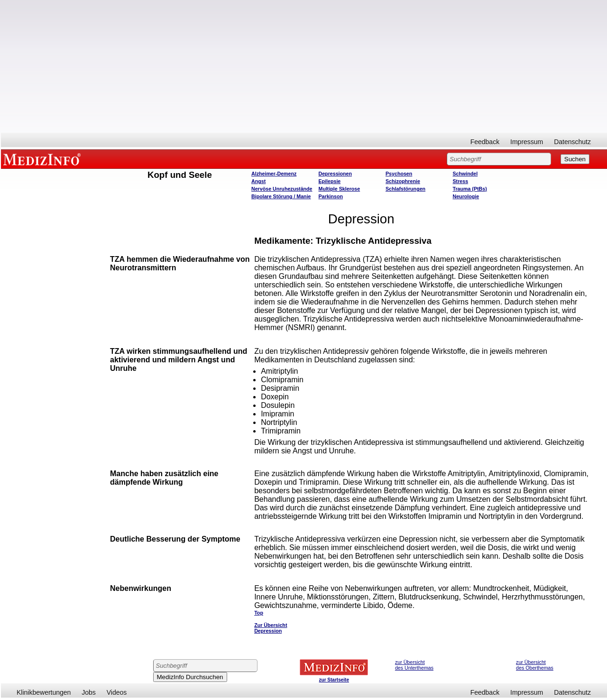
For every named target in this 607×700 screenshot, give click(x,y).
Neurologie (466, 196)
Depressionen (335, 174)
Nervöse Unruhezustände (282, 189)
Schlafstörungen (405, 189)
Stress (461, 181)
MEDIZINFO (44, 159)
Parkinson (331, 196)
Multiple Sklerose (340, 189)
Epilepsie (330, 181)
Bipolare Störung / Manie (281, 196)
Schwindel (465, 174)
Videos (117, 692)
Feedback (485, 142)
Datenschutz (572, 142)
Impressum (527, 142)
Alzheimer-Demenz (274, 174)
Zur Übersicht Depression (271, 628)
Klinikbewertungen (44, 692)
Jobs (89, 692)
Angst (258, 181)
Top (259, 613)
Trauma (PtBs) (470, 189)
